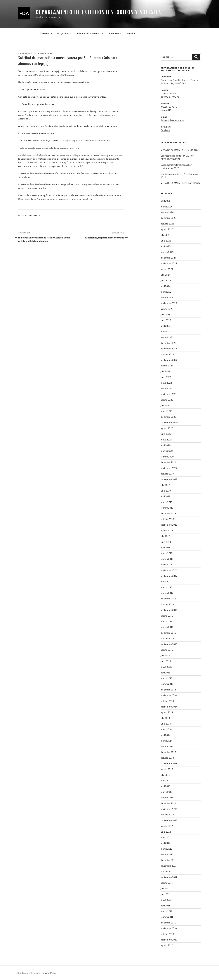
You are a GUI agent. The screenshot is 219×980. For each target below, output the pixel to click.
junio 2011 (166, 894)
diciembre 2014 (168, 690)
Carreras (46, 33)
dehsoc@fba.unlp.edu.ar (172, 120)
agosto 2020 (167, 428)
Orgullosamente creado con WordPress (37, 973)
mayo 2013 (166, 781)
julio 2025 (165, 235)
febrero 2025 (167, 252)
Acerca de (115, 33)
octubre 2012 (167, 815)
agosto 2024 (167, 269)
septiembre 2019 (169, 479)
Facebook (165, 130)
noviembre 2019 (169, 468)
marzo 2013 (167, 792)
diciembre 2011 (168, 860)
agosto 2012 (167, 826)
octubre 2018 (167, 519)
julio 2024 (165, 275)
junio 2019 (166, 491)
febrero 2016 (167, 627)
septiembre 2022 (169, 360)
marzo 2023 (167, 332)
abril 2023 (166, 326)
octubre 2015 (167, 638)
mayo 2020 (166, 440)
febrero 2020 (167, 457)
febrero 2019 (167, 508)
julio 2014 (165, 718)
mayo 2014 (166, 729)
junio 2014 (166, 724)
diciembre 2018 (168, 513)
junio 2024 (166, 280)
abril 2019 (165, 496)
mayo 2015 (166, 667)
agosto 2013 (167, 769)
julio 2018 (165, 536)
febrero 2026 (167, 212)
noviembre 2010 (169, 928)
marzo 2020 (167, 451)
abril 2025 (166, 246)
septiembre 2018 (169, 525)
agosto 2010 (167, 945)
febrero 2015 (167, 684)
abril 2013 (165, 786)
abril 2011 (165, 906)
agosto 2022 (167, 366)
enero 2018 (166, 565)
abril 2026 (166, 201)
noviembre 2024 (169, 263)
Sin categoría (31, 216)
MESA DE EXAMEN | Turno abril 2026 (179, 150)
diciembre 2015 (168, 633)
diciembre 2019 (168, 462)
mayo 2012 (166, 837)
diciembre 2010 (168, 923)
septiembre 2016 (169, 610)
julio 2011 (165, 888)
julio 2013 (165, 775)
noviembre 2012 (169, 809)
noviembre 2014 (169, 695)
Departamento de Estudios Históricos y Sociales (98, 12)
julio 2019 (165, 485)
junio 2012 (166, 832)
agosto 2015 (167, 650)
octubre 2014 (167, 701)
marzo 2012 (166, 849)
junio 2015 (166, 661)
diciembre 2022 (168, 343)
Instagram (166, 127)
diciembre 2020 (168, 417)
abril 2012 (165, 843)
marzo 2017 (166, 587)
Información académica (90, 33)
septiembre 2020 (169, 422)
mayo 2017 (166, 582)
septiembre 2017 (169, 576)
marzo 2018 (167, 553)
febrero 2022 (167, 388)
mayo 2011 (166, 900)
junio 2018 (166, 542)
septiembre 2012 (169, 820)
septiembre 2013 (169, 763)
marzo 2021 (166, 411)
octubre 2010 (167, 934)
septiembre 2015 (169, 644)
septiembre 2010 (169, 940)
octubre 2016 (167, 604)
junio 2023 (166, 320)
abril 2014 (165, 735)
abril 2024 (166, 286)
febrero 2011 (167, 917)
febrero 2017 (167, 593)
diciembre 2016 (168, 599)
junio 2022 (166, 377)
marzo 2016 (167, 621)
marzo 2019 (167, 502)
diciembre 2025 (168, 218)
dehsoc (50, 53)
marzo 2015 (167, 678)
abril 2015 (165, 673)
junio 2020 (166, 434)
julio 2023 (165, 315)
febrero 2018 (167, 559)
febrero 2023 (167, 337)
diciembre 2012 (168, 803)
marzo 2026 (167, 207)
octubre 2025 (167, 224)
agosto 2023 (167, 309)
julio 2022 (165, 371)
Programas (64, 33)
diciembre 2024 (168, 258)
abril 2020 (166, 445)
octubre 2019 (167, 474)
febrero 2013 (167, 798)
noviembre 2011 (169, 866)
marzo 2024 (167, 292)
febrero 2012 (167, 854)
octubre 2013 (167, 758)
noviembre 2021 (169, 394)
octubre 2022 (167, 354)
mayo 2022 (166, 383)
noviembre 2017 (169, 570)
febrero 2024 (167, 298)
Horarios (131, 33)
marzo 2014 (167, 741)
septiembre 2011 (169, 877)
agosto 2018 (167, 531)
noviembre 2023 (169, 303)
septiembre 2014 (169, 707)
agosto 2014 (167, 712)
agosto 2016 (167, 616)
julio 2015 (165, 655)
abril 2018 (165, 548)
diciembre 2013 (168, 752)
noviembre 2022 (169, 349)
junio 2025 (166, 241)
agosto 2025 (167, 229)
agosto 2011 (167, 883)
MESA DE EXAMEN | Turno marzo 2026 (180, 183)
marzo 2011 (166, 911)
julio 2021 (165, 405)
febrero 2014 (167, 746)
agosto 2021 (167, 400)
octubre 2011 (167, 871)
